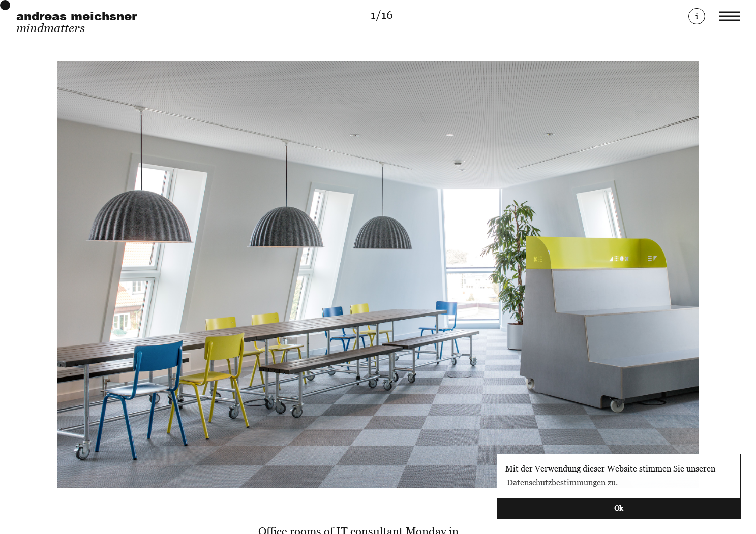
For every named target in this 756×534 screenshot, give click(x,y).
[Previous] (197, 275)
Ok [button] (619, 508)
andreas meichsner (77, 16)
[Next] (560, 275)
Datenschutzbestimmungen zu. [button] (562, 482)
